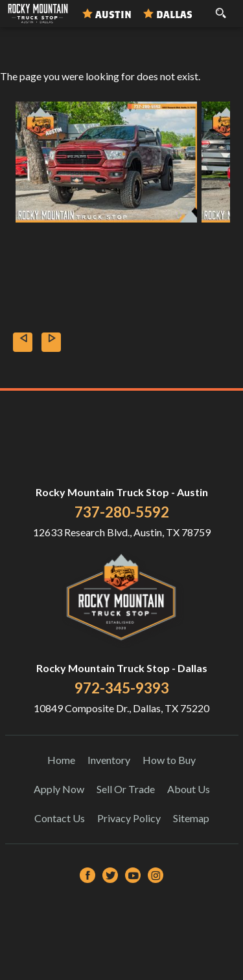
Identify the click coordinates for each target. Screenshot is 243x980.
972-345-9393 (122, 688)
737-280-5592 (122, 512)
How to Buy (169, 760)
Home (61, 760)
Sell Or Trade (126, 789)
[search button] (221, 9)
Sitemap (191, 818)
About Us (189, 789)
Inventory (109, 760)
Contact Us (60, 818)
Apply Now (59, 789)
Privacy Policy (129, 818)
